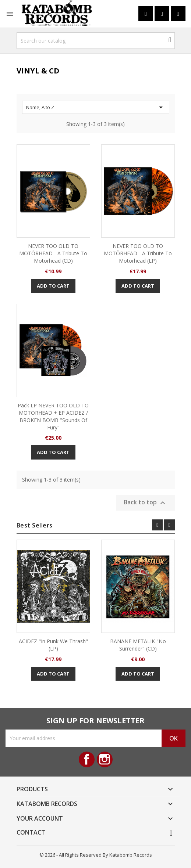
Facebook (87, 759)
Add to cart (53, 286)
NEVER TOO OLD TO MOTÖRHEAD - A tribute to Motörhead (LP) (138, 253)
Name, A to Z (96, 107)
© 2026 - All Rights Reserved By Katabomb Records (96, 855)
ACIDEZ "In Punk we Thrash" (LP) (53, 645)
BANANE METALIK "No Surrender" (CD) (138, 645)
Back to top (145, 503)
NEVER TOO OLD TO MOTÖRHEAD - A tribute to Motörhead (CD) (53, 253)
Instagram (105, 759)
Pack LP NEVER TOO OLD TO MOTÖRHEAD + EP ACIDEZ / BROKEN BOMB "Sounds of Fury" (53, 416)
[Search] (96, 41)
